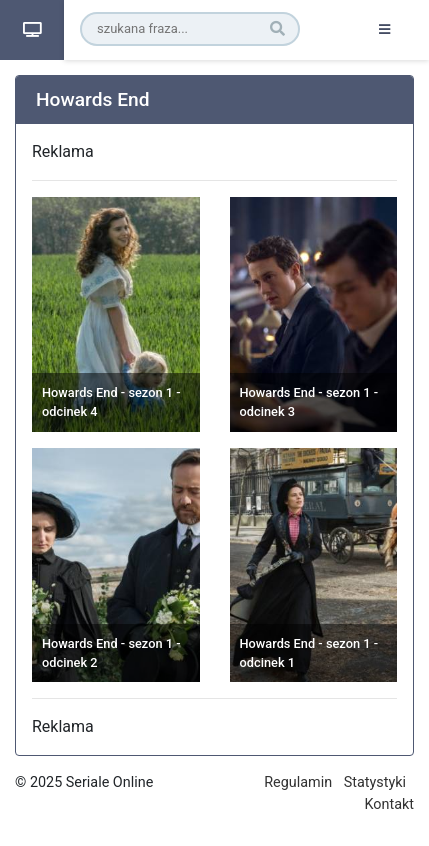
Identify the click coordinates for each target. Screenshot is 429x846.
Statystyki (375, 782)
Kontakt (389, 804)
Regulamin (298, 782)
